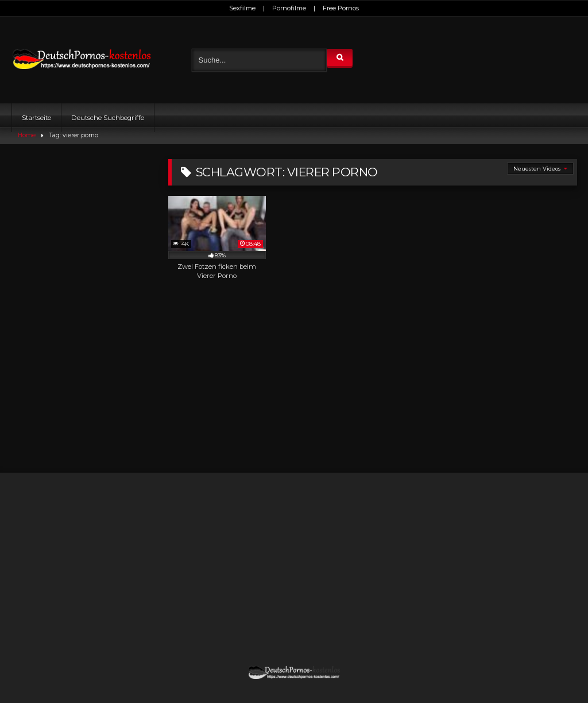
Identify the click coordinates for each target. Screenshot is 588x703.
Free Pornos (341, 8)
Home (27, 135)
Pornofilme (289, 8)
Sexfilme (242, 8)
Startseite (36, 118)
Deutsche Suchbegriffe (108, 118)
